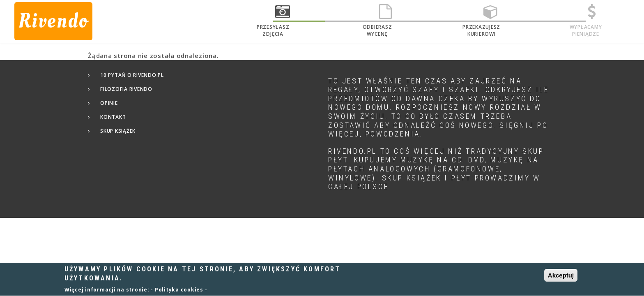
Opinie (109, 103)
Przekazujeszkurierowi (481, 30)
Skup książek (118, 131)
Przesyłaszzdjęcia (273, 30)
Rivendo (53, 21)
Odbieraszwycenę (377, 30)
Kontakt (113, 117)
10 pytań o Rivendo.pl (132, 75)
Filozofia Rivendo (126, 89)
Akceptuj (561, 278)
